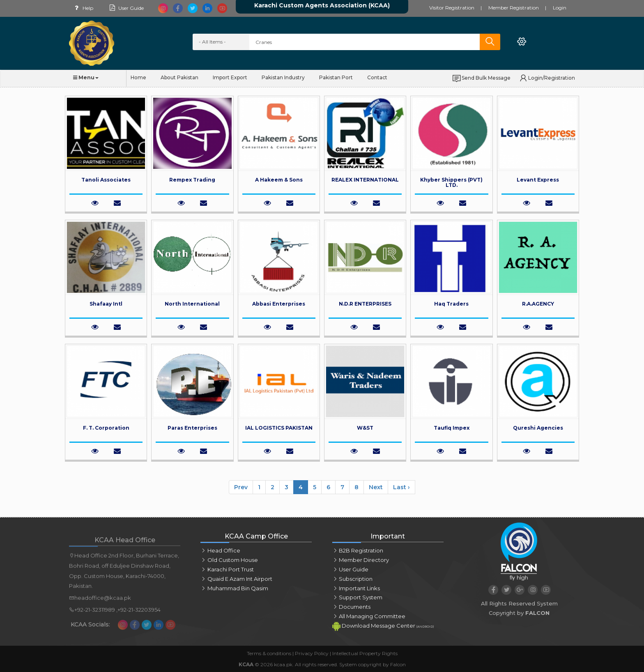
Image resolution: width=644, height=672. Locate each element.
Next (376, 487)
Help (82, 8)
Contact (377, 77)
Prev (241, 487)
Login (560, 8)
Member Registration (514, 8)
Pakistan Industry (283, 77)
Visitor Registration (452, 8)
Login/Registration (547, 78)
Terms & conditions (269, 653)
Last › (401, 487)
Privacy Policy (312, 653)
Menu (86, 77)
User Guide (125, 8)
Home (138, 77)
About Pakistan (179, 77)
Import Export (230, 77)
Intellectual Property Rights (365, 653)
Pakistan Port (336, 77)
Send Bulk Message (481, 78)
